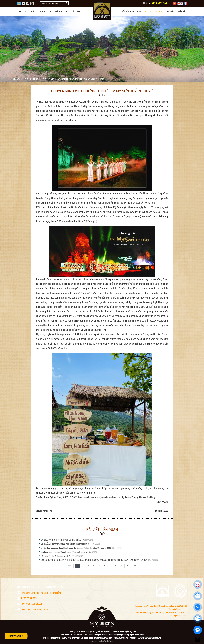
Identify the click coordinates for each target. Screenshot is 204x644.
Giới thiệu (30, 12)
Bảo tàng (76, 12)
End (134, 566)
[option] (102, 51)
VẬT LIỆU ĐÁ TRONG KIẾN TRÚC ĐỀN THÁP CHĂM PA (62, 540)
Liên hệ (182, 12)
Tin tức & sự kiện (153, 12)
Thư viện (170, 12)
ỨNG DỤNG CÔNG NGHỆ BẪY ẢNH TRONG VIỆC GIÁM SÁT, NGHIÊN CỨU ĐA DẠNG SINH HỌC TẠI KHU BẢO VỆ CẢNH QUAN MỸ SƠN (94, 560)
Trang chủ (16, 79)
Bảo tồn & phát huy (131, 12)
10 (127, 566)
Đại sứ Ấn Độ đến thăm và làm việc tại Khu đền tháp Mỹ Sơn (65, 544)
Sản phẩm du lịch (59, 12)
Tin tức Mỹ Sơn (48, 79)
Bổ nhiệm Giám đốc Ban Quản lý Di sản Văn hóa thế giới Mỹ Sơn (66, 552)
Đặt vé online (16, 636)
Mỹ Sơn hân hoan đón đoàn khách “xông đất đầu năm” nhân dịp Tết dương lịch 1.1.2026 (76, 548)
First (70, 566)
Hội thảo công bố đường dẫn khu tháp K (57, 556)
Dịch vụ (42, 12)
